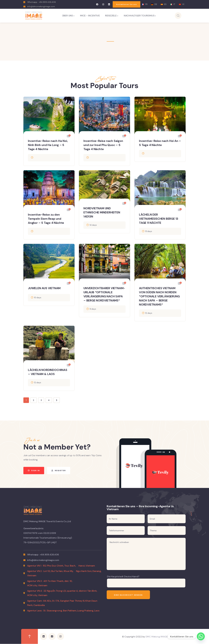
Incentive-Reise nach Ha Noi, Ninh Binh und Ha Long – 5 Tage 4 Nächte (48, 145)
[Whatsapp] (201, 636)
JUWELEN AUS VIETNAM (44, 288)
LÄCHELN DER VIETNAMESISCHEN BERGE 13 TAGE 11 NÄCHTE (159, 219)
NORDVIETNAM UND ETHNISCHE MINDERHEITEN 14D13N (102, 212)
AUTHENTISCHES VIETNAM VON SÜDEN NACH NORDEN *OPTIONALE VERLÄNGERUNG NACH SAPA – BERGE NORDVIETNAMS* (159, 296)
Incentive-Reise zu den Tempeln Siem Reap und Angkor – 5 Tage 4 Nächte (46, 219)
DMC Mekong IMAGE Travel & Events (165, 637)
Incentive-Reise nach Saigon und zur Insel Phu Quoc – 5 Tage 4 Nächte (103, 145)
